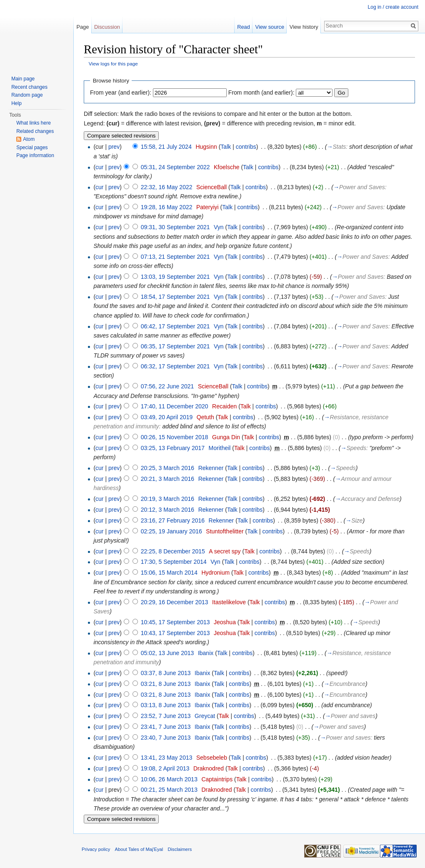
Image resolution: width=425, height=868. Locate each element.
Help (16, 103)
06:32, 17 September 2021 (175, 366)
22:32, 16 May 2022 (167, 187)
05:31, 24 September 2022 (175, 167)
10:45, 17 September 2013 (175, 622)
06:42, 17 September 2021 (175, 326)
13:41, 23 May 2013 (167, 758)
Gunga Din (226, 437)
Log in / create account (393, 7)
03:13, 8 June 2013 (166, 705)
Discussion (107, 27)
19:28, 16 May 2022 (167, 207)
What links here (34, 123)
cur (99, 167)
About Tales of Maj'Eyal (139, 849)
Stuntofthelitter (225, 531)
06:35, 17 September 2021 (175, 346)
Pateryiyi (207, 207)
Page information (35, 155)
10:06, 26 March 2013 (169, 779)
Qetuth (205, 417)
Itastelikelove (229, 602)
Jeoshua (225, 622)
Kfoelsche (226, 167)
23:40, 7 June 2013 (166, 738)
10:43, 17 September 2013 (175, 633)
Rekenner (211, 468)
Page (82, 27)
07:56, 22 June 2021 (167, 386)
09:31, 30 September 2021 (175, 227)
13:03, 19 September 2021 (175, 277)
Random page (27, 95)
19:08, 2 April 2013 (165, 768)
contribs (246, 147)
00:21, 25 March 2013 (169, 790)
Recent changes (29, 87)
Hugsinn (206, 147)
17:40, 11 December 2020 (175, 406)
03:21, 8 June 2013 (166, 684)
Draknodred (209, 768)
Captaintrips (217, 779)
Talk (226, 147)
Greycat (205, 716)
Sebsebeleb (212, 758)
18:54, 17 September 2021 (175, 297)
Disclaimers (180, 849)
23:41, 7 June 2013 (166, 727)
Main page (23, 79)
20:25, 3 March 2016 (167, 468)
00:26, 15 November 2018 (175, 437)
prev (114, 147)
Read (244, 27)
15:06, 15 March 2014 (169, 573)
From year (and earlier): (121, 93)
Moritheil (220, 448)
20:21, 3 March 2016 (167, 479)
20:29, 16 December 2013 (175, 602)
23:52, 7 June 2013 (166, 716)
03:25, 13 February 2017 (173, 448)
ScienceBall (211, 187)
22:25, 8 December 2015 (173, 551)
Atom (29, 139)
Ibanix (206, 653)
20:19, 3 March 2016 (167, 499)
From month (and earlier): (261, 93)
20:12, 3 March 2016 (167, 510)
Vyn (219, 227)
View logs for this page (113, 64)
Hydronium (215, 573)
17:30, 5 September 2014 (174, 562)
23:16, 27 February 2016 (173, 520)
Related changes (35, 131)
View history (304, 27)
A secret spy (225, 551)
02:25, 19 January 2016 (171, 531)
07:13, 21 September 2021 (175, 257)
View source (270, 27)
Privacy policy (96, 849)
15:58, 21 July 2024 (166, 147)
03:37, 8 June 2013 (166, 673)
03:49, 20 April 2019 (167, 417)
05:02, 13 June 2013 (167, 653)
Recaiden (224, 406)
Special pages (32, 148)
